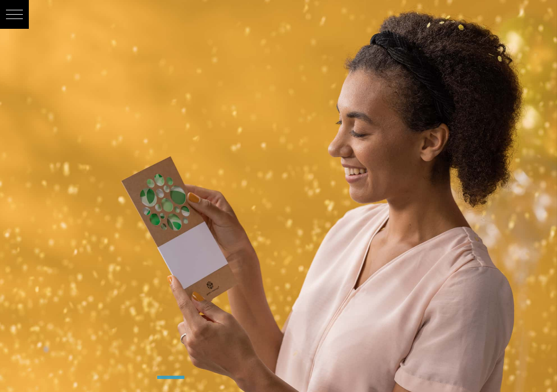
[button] (14, 14)
